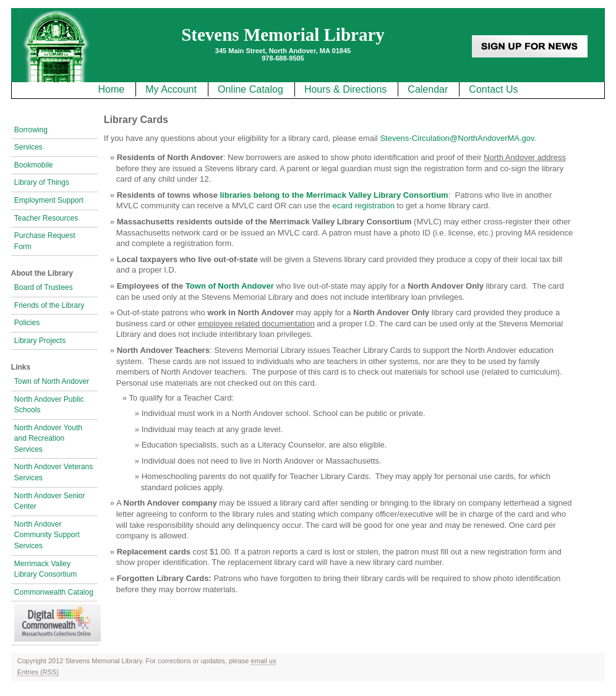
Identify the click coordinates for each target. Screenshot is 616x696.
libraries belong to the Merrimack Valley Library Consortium (334, 195)
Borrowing (31, 130)
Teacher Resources (46, 218)
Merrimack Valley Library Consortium (45, 569)
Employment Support (49, 200)
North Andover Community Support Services (47, 535)
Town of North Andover (52, 381)
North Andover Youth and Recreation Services (48, 439)
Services (28, 147)
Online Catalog (250, 89)
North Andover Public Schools (49, 405)
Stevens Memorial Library (283, 35)
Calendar (428, 89)
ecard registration (364, 206)
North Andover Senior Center (50, 501)
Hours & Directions (345, 89)
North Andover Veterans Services (53, 472)
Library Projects (40, 341)
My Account (171, 89)
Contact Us (493, 89)
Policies (27, 323)
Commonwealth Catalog (54, 592)
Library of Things (42, 182)
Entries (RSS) (38, 672)
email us (263, 661)
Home (111, 89)
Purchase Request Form (45, 241)
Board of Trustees (44, 287)
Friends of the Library (49, 305)
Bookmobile (34, 165)
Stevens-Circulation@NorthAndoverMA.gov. (458, 138)
